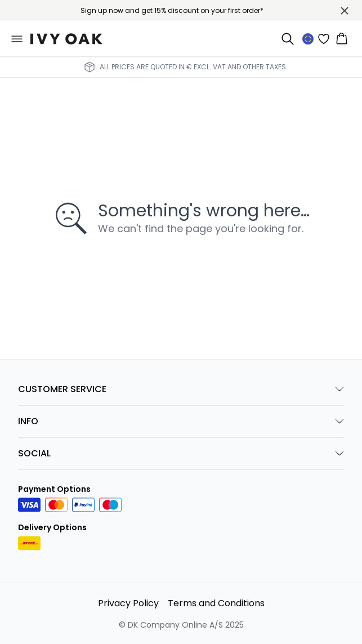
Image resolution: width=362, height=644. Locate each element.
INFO (181, 421)
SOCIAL (181, 453)
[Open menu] (17, 39)
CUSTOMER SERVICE (181, 389)
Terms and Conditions (216, 603)
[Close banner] (345, 11)
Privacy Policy (128, 603)
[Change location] (308, 39)
